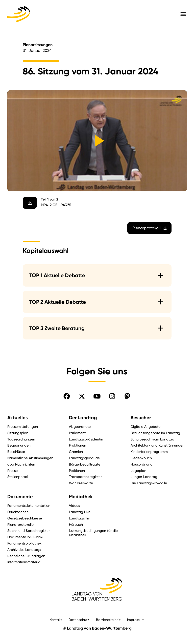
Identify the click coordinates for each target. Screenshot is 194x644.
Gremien (76, 451)
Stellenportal (18, 477)
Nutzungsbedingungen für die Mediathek (93, 533)
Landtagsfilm (80, 518)
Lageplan (138, 470)
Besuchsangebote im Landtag (155, 433)
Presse (13, 470)
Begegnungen (19, 445)
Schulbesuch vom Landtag (152, 439)
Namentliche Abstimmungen (30, 458)
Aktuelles (18, 418)
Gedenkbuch (141, 458)
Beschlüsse (16, 451)
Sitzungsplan (18, 433)
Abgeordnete (80, 426)
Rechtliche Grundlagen (26, 556)
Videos (74, 505)
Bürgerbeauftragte (85, 464)
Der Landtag (83, 418)
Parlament (77, 433)
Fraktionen (78, 445)
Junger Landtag (144, 477)
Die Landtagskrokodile (149, 483)
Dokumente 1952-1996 (25, 537)
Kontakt (56, 620)
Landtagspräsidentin (86, 439)
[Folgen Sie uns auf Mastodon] (127, 396)
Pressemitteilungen (23, 426)
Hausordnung (142, 464)
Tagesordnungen (21, 439)
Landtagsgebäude (84, 458)
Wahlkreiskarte (81, 483)
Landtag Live (80, 512)
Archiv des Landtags (24, 549)
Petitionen (77, 470)
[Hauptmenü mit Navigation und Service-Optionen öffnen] (183, 14)
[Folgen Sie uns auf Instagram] (112, 396)
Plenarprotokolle (20, 524)
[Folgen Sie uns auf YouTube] (97, 396)
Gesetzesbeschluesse (25, 518)
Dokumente (20, 497)
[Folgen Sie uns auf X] (82, 396)
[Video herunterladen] (30, 203)
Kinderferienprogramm (149, 451)
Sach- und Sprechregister (29, 530)
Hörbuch (76, 524)
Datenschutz (79, 620)
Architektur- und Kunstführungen (157, 445)
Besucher (141, 418)
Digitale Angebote (145, 426)
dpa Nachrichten (21, 464)
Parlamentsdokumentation (29, 505)
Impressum (136, 620)
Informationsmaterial (24, 562)
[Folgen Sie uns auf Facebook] (67, 396)
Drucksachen (18, 512)
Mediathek (81, 497)
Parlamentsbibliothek (24, 543)
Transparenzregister (85, 477)
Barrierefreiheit (108, 620)
